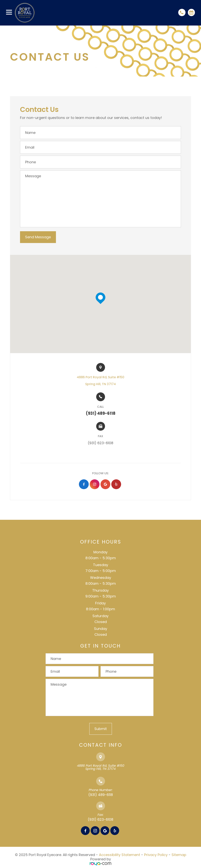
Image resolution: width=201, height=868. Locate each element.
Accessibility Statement (120, 855)
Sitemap (179, 855)
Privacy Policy (156, 855)
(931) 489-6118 (101, 795)
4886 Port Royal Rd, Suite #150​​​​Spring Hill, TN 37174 (100, 381)
